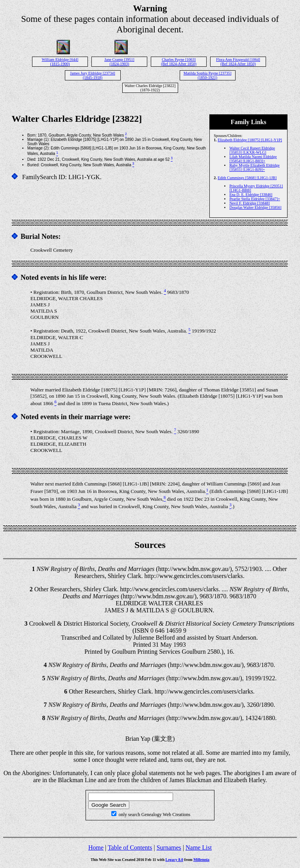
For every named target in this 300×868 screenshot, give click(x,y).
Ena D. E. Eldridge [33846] (251, 195)
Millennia (201, 860)
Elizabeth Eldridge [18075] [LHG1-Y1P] (250, 140)
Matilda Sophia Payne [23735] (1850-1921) (207, 75)
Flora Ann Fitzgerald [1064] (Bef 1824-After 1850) (238, 62)
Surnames (169, 848)
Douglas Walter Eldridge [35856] (255, 207)
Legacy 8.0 (175, 860)
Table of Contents (130, 848)
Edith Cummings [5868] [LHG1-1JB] (247, 178)
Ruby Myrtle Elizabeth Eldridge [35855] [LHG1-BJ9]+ (254, 167)
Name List (199, 848)
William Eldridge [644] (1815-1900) (60, 62)
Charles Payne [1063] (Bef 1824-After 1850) (179, 62)
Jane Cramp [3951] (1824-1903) (119, 62)
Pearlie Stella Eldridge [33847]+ (255, 199)
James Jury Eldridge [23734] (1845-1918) (92, 75)
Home (96, 848)
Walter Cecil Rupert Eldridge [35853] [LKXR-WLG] (252, 150)
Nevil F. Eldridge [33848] (249, 203)
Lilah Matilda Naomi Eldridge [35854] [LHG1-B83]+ (253, 159)
